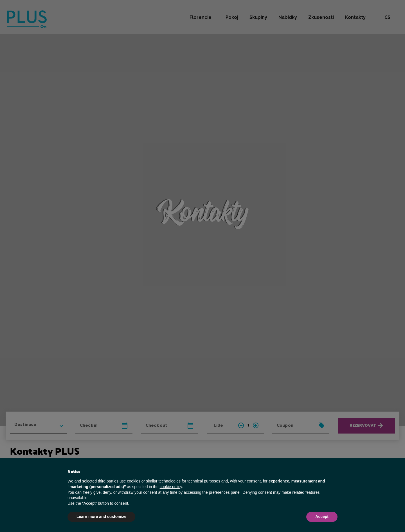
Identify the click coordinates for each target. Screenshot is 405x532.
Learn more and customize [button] (101, 517)
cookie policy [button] (171, 487)
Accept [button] (322, 517)
